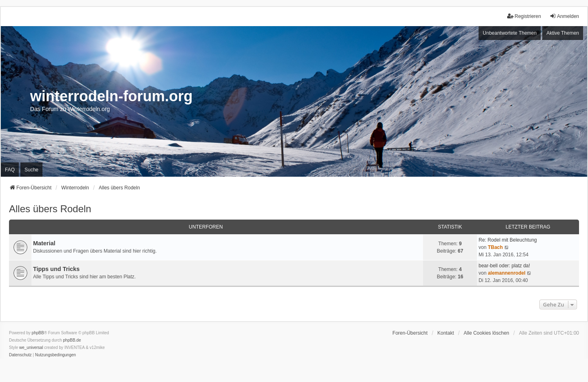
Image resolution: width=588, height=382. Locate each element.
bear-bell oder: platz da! (504, 266)
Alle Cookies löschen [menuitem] (487, 333)
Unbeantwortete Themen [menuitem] (510, 33)
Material (44, 243)
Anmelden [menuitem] (564, 16)
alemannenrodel (507, 273)
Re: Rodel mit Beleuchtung (508, 240)
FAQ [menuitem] (10, 170)
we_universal (31, 348)
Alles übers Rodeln (50, 209)
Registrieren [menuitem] (524, 16)
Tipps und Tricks (56, 269)
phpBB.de (72, 340)
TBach (496, 247)
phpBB (38, 333)
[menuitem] (20, 355)
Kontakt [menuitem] (446, 333)
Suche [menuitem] (31, 170)
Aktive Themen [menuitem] (563, 33)
